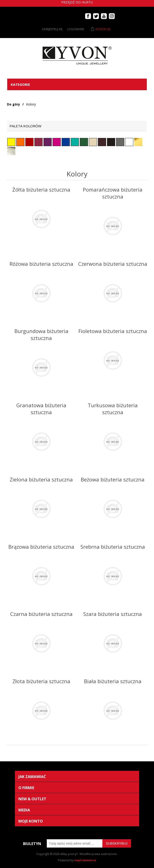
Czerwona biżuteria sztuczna (113, 264)
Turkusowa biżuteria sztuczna (113, 409)
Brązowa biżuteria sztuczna (41, 547)
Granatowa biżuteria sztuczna (41, 409)
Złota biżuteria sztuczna (41, 681)
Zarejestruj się (52, 29)
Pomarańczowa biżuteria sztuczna (113, 193)
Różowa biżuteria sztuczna (41, 264)
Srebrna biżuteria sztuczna (113, 547)
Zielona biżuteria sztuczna (41, 479)
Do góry (13, 104)
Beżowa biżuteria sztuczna (113, 479)
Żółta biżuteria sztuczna (41, 189)
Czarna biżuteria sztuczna (41, 614)
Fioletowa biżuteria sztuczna (113, 331)
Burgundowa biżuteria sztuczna (41, 334)
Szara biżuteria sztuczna (113, 614)
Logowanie (76, 29)
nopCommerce (85, 860)
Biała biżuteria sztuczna (113, 681)
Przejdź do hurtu (77, 2)
